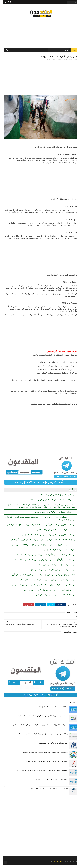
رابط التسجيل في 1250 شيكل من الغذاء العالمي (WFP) (49, 783)
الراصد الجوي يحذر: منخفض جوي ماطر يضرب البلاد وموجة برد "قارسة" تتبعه (44, 583)
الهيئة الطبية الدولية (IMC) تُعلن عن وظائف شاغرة (54, 498)
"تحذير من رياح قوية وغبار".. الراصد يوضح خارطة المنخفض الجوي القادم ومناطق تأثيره (40, 578)
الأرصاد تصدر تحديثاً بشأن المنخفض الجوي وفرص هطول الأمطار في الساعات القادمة (41, 563)
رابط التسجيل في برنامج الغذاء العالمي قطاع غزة (51, 710)
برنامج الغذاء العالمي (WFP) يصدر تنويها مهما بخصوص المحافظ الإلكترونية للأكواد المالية (40, 543)
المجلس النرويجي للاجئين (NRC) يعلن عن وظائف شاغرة (51, 515)
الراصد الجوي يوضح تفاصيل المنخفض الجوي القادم (54, 568)
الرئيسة (72, 52)
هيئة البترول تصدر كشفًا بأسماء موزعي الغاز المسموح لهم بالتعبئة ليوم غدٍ (44, 792)
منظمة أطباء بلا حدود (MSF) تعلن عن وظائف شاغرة (53, 533)
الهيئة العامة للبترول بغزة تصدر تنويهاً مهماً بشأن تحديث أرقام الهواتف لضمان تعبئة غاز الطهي (38, 528)
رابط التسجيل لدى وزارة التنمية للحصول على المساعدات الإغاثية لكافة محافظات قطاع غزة (39, 737)
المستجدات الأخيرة (49, 63)
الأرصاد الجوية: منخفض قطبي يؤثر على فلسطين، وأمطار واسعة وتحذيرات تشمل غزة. (40, 588)
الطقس (57, 63)
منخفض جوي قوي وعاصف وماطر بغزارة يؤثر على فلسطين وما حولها (47, 593)
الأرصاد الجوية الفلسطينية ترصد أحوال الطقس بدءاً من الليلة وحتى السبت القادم (43, 558)
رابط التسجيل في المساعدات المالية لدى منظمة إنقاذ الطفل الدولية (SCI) (44, 764)
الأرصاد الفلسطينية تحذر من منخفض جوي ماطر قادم (53, 598)
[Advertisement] (38, 32)
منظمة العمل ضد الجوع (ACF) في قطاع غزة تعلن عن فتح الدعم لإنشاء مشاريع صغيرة (40, 548)
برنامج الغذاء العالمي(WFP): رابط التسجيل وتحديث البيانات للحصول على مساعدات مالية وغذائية (37, 728)
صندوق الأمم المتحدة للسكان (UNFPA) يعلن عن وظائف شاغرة (49, 503)
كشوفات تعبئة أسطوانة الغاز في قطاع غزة (57, 553)
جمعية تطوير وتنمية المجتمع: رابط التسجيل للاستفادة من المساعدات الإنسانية (43, 755)
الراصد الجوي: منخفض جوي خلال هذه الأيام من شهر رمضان (50, 573)
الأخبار (61, 63)
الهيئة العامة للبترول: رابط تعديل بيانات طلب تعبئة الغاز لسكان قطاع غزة (46, 538)
